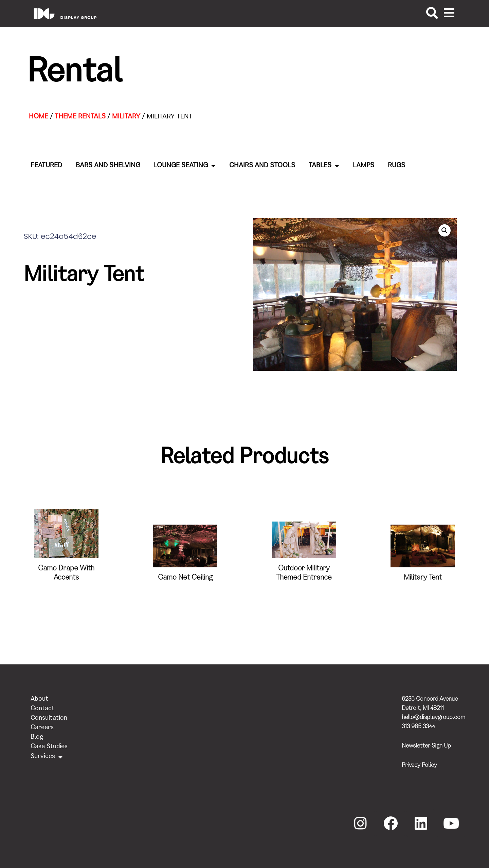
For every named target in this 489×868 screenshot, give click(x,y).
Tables (324, 166)
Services (47, 757)
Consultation (49, 719)
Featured (46, 166)
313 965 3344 (418, 727)
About (39, 700)
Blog (37, 738)
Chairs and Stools (262, 166)
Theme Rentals (80, 117)
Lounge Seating (185, 166)
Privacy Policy (419, 766)
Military (126, 117)
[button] (445, 230)
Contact (42, 709)
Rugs (396, 166)
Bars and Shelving (108, 166)
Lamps (364, 166)
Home (39, 117)
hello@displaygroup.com (433, 718)
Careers (42, 728)
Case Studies (49, 747)
